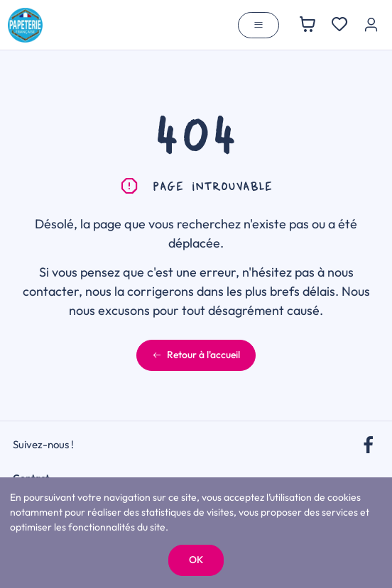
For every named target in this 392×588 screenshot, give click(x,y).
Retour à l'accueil (196, 355)
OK (196, 560)
